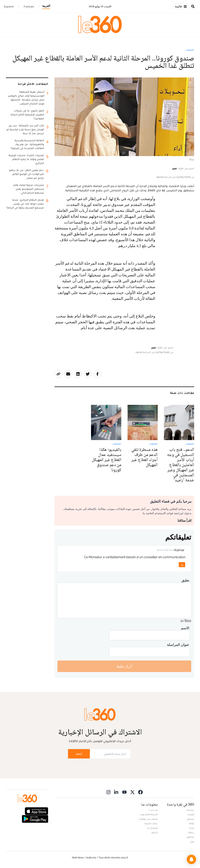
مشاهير (190, 837)
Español (9, 6)
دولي (192, 841)
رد (182, 565)
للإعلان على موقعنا (148, 819)
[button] (191, 859)
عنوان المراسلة (178, 645)
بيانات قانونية (151, 823)
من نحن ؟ (153, 810)
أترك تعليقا (124, 666)
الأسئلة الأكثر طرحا (149, 814)
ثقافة (192, 823)
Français (29, 6)
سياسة (190, 810)
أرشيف (154, 832)
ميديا (192, 828)
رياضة (191, 832)
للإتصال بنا (152, 828)
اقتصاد (190, 50)
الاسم (185, 628)
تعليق (185, 580)
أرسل (79, 754)
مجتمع (191, 819)
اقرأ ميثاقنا (184, 520)
